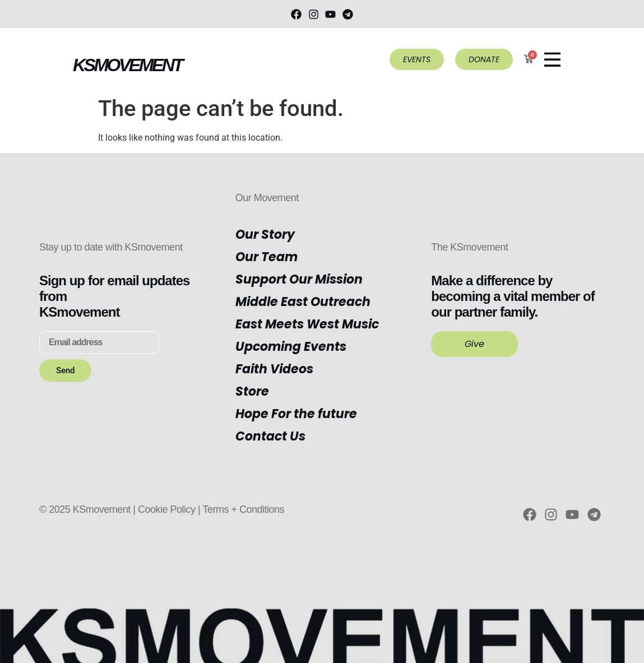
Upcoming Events (291, 347)
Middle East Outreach (303, 302)
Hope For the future (296, 414)
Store (252, 391)
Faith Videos (274, 369)
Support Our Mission (299, 279)
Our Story (265, 235)
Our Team (267, 257)
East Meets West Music (307, 324)
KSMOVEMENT (127, 65)
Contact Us (270, 436)
